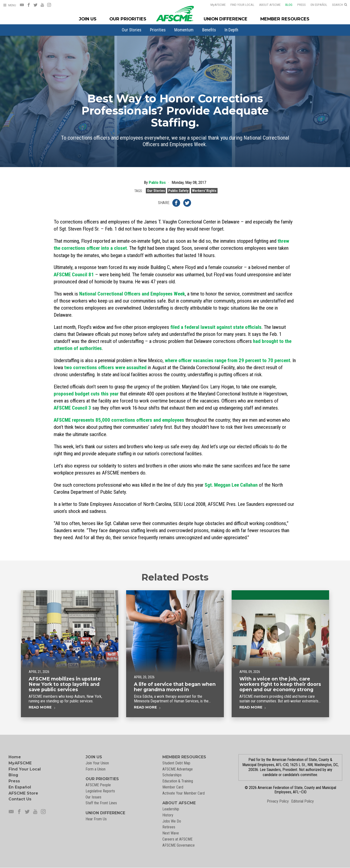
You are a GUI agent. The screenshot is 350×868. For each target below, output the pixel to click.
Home (15, 757)
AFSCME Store (23, 793)
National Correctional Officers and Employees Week (132, 294)
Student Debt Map (176, 763)
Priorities (158, 30)
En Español (316, 5)
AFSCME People (98, 785)
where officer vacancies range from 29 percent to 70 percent (227, 360)
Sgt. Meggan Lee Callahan (231, 485)
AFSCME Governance (179, 845)
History (168, 815)
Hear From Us (96, 819)
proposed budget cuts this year (86, 394)
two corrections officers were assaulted (105, 367)
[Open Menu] (9, 5)
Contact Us (20, 799)
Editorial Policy (302, 801)
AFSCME (215, 5)
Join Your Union (97, 763)
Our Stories (131, 30)
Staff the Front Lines (101, 803)
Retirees (169, 827)
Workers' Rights (204, 193)
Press (298, 5)
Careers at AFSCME (177, 839)
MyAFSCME (20, 763)
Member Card (173, 787)
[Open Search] (340, 5)
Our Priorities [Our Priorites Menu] (128, 19)
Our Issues (93, 797)
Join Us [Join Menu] (88, 19)
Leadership (171, 809)
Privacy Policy (278, 801)
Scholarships (172, 775)
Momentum (184, 30)
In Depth (231, 30)
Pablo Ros (157, 185)
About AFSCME (267, 5)
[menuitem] (131, 30)
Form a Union (96, 769)
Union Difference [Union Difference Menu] (226, 19)
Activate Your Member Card (184, 793)
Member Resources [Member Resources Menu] (285, 19)
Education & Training (178, 781)
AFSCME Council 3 (72, 408)
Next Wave (171, 833)
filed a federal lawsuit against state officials (216, 327)
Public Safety (178, 193)
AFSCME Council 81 (74, 275)
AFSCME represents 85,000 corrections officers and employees (119, 420)
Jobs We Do (172, 821)
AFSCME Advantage (178, 769)
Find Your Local (239, 5)
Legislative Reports (100, 791)
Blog (286, 5)
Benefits (209, 30)
